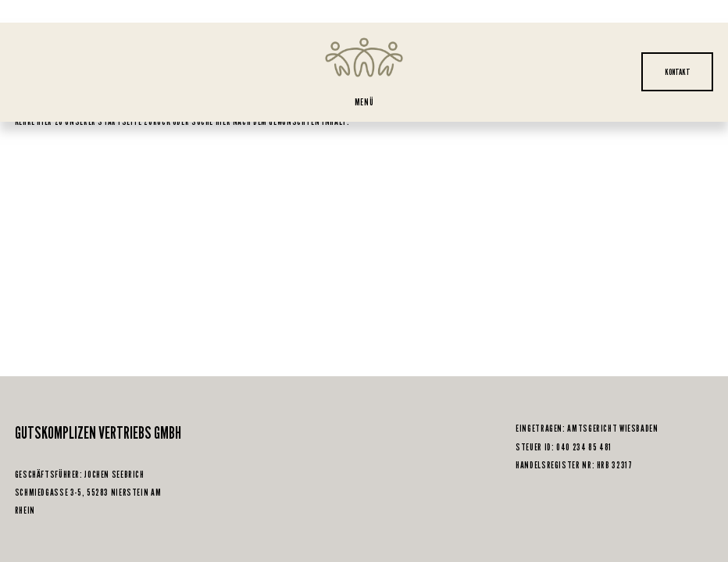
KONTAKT (678, 72)
